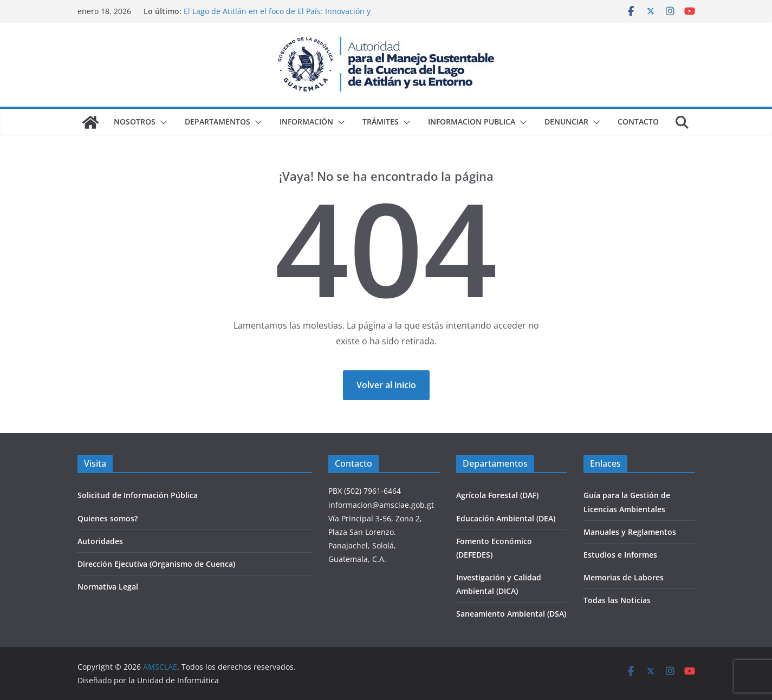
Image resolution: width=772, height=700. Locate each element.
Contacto (638, 122)
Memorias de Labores (624, 577)
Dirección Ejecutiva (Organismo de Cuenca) (156, 564)
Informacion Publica (472, 122)
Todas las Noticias (617, 600)
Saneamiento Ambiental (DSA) (511, 614)
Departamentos (218, 122)
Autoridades (100, 541)
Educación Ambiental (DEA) (506, 518)
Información (306, 122)
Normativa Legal (108, 587)
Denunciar (566, 122)
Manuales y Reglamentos (630, 532)
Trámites (381, 122)
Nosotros (135, 122)
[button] (161, 122)
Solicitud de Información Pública (138, 495)
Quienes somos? (108, 518)
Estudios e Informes (620, 555)
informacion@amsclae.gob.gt (381, 505)
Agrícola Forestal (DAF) (497, 495)
